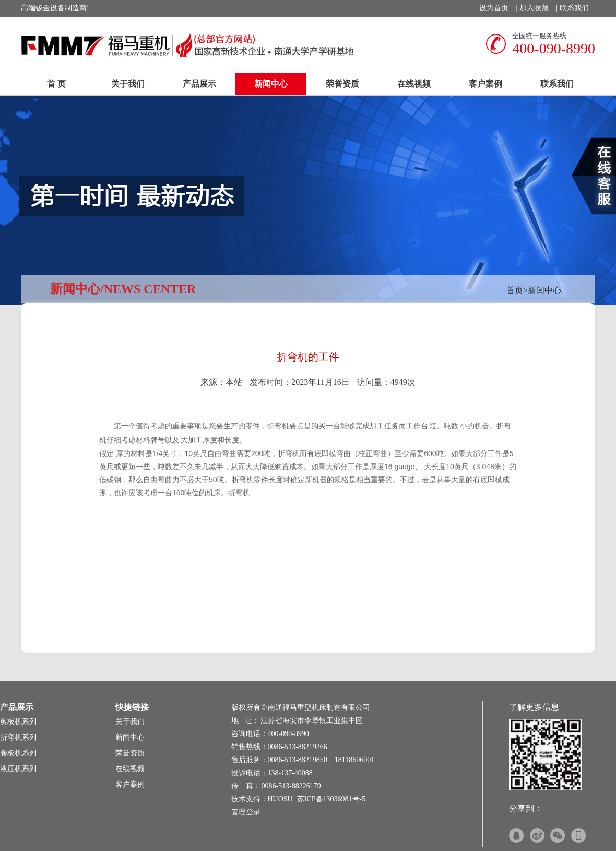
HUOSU (280, 799)
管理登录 (246, 812)
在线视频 (414, 84)
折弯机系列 (18, 737)
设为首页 (494, 8)
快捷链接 (132, 707)
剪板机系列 (18, 722)
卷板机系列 (18, 753)
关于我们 (128, 84)
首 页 (56, 84)
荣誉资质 (342, 84)
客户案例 (485, 84)
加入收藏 (534, 8)
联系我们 (574, 8)
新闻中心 (271, 84)
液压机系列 (18, 769)
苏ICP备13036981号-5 (331, 799)
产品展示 (199, 84)
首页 (515, 290)
